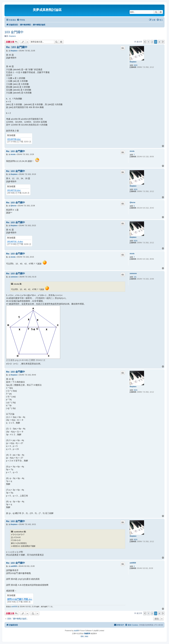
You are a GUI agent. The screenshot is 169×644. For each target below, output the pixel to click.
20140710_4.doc (15, 242)
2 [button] (152, 42)
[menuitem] (21, 20)
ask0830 (133, 563)
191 (135, 277)
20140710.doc (14, 190)
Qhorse (132, 202)
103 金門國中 (14, 32)
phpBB (76, 631)
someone (133, 273)
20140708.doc (14, 139)
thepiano (12, 36)
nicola (132, 151)
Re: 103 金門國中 (17, 47)
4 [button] (159, 42)
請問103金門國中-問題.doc (20, 599)
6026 (136, 65)
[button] (145, 42)
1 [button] (148, 42)
